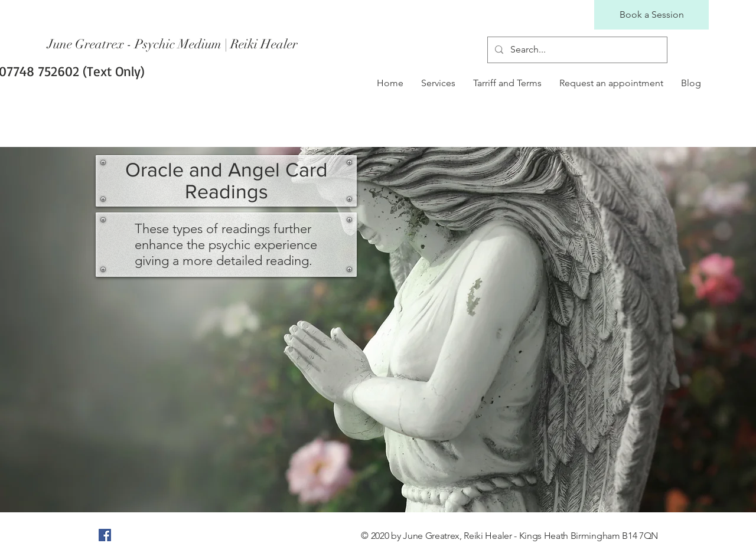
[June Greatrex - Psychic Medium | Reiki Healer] (173, 44)
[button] (438, 83)
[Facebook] (105, 535)
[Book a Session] (651, 15)
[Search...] (576, 50)
